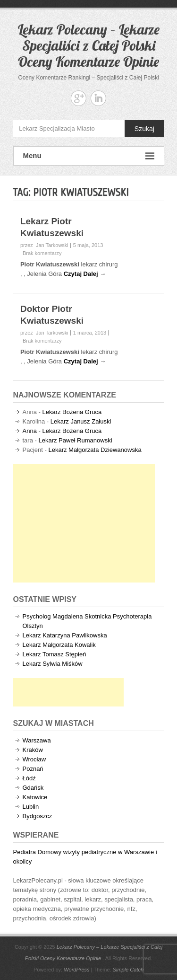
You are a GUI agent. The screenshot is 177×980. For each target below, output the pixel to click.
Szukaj (144, 129)
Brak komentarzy (42, 253)
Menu (89, 156)
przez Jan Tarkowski (44, 245)
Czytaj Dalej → (85, 274)
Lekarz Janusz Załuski (81, 421)
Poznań (33, 769)
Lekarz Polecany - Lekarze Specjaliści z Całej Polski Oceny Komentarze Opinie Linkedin (98, 98)
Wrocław (34, 759)
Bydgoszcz (38, 816)
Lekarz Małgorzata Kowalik (59, 645)
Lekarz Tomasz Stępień (55, 654)
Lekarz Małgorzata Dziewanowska (95, 450)
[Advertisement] (84, 523)
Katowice (35, 797)
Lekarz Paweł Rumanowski (75, 440)
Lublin (31, 807)
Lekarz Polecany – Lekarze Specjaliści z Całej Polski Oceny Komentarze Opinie (89, 45)
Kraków (33, 750)
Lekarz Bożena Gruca (72, 412)
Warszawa (37, 740)
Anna (30, 431)
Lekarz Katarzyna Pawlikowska (65, 635)
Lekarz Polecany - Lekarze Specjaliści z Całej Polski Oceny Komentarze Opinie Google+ (79, 98)
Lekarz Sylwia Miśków (53, 664)
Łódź (29, 778)
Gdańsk (33, 788)
